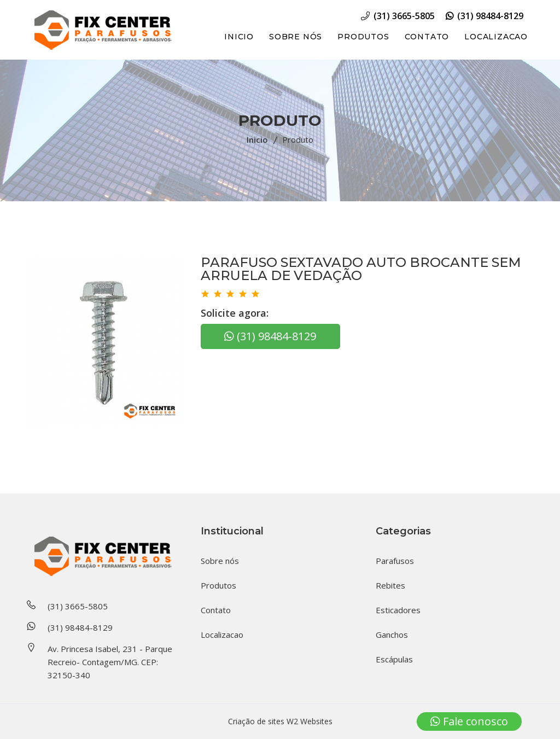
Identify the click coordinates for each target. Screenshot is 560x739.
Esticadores (398, 610)
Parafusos (395, 561)
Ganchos (392, 635)
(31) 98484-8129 (485, 16)
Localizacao (496, 37)
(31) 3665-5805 (398, 16)
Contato (427, 37)
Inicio (239, 37)
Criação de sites (256, 721)
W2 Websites (310, 721)
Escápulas (394, 659)
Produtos (363, 37)
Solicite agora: (235, 313)
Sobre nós (296, 37)
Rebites (390, 585)
